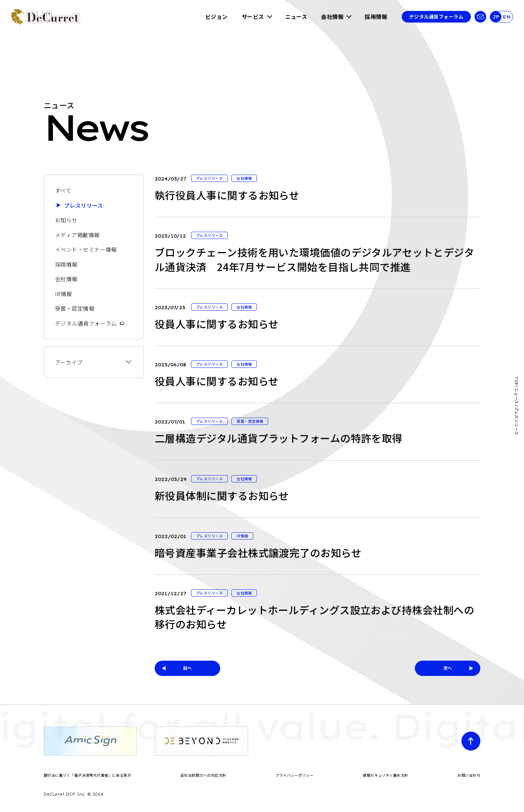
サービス (253, 17)
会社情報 (332, 17)
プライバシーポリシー (295, 775)
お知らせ (66, 220)
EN (506, 17)
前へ (188, 668)
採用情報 (376, 17)
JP (496, 17)
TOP (517, 381)
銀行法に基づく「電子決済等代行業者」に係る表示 (87, 775)
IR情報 (63, 294)
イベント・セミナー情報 (86, 249)
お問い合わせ (469, 775)
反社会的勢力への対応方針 (203, 775)
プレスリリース (84, 205)
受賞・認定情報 (75, 308)
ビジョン (217, 17)
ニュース (296, 17)
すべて (63, 190)
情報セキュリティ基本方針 (385, 775)
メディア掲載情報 (77, 235)
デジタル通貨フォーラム (436, 17)
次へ (448, 668)
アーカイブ (69, 362)
